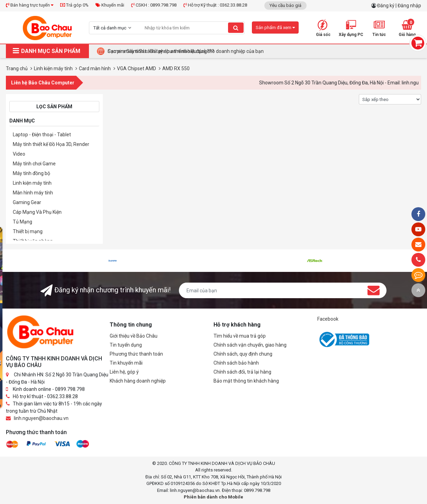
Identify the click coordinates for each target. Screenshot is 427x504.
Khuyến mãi (110, 5)
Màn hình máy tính (33, 193)
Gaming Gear (27, 202)
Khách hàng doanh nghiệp (138, 381)
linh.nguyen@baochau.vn (41, 418)
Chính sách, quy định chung (243, 354)
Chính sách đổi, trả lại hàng (242, 372)
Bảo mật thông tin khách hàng (246, 381)
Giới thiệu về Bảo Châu (134, 336)
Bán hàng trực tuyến (30, 5)
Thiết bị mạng (28, 231)
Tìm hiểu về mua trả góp (240, 336)
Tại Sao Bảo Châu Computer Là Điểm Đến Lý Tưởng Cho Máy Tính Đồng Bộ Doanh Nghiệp (204, 51)
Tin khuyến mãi (126, 363)
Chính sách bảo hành (236, 363)
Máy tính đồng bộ (31, 173)
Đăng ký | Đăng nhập (399, 6)
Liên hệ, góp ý (124, 372)
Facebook (328, 319)
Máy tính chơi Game (34, 164)
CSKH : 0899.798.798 (154, 5)
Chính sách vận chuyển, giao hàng (250, 345)
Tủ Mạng (22, 222)
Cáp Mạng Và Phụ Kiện (37, 212)
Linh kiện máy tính (32, 183)
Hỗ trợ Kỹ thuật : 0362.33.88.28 (215, 5)
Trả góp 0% (74, 5)
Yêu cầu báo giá (285, 5)
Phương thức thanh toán (136, 354)
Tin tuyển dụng (126, 345)
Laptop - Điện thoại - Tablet (42, 135)
